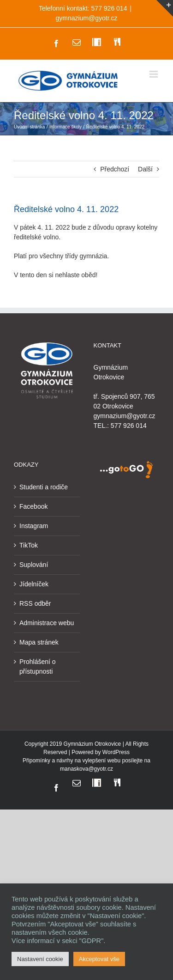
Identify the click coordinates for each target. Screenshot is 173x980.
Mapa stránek (39, 642)
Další (145, 169)
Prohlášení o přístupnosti (38, 667)
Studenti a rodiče (44, 487)
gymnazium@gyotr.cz (86, 18)
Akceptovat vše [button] (99, 959)
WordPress (116, 752)
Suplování (34, 565)
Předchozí (115, 169)
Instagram (34, 526)
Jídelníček (34, 584)
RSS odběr (35, 603)
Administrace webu (47, 623)
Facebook (33, 506)
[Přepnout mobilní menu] (154, 74)
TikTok (29, 545)
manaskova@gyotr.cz (86, 769)
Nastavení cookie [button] (40, 959)
